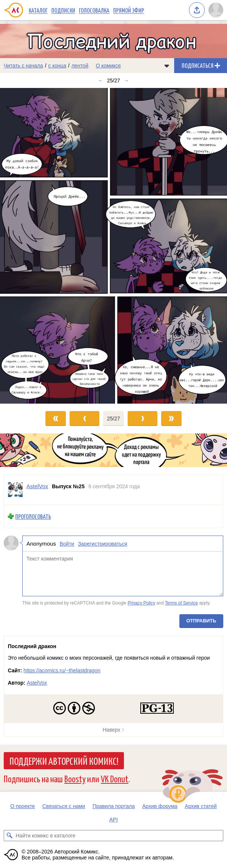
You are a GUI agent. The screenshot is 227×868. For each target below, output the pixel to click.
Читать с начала (23, 66)
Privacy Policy (141, 603)
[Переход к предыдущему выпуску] (28, 246)
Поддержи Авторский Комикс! (64, 761)
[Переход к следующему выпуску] (113, 246)
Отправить (201, 621)
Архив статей (201, 806)
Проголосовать (33, 516)
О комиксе (108, 66)
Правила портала (114, 806)
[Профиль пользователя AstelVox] (15, 490)
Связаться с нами (64, 806)
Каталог (38, 10)
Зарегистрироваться (102, 544)
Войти (67, 544)
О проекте (23, 806)
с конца (57, 66)
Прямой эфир (129, 10)
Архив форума (160, 806)
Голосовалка (94, 10)
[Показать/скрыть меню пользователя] (216, 10)
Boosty (75, 778)
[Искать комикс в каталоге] (9, 836)
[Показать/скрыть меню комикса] (167, 66)
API (114, 820)
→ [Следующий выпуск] (127, 81)
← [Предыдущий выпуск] (100, 81)
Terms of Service (181, 603)
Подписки (63, 10)
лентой (80, 66)
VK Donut (115, 778)
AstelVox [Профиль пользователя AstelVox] (37, 486)
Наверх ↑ (113, 730)
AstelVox (37, 683)
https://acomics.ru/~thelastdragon (62, 670)
